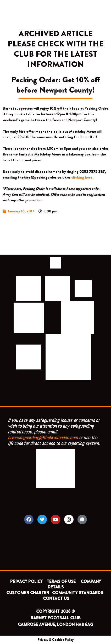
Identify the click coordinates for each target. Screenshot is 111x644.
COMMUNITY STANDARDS (77, 593)
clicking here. (82, 177)
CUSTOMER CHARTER (28, 593)
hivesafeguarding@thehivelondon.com (43, 438)
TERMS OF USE (62, 581)
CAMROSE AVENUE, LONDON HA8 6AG (56, 624)
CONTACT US (56, 599)
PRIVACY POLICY (26, 581)
